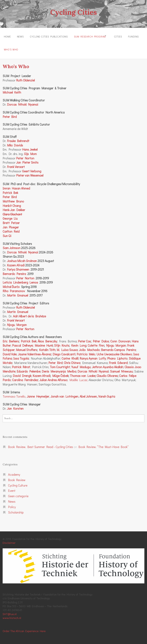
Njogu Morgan (17, 321)
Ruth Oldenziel (25, 304)
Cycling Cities (73, 12)
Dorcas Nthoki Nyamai (23, 101)
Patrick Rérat (21, 364)
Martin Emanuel (18, 292)
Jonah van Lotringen (64, 393)
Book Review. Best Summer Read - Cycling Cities (41, 444)
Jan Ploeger (11, 224)
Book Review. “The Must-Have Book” (103, 444)
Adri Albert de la (23, 313)
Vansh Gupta (107, 393)
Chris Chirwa (72, 359)
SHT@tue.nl (10, 610)
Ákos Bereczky (47, 338)
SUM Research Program (95, 36)
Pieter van (23, 172)
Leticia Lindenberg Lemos (20, 279)
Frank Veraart (16, 163)
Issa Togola (21, 355)
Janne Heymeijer (38, 393)
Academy (14, 471)
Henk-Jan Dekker (14, 207)
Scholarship (16, 509)
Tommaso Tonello (14, 393)
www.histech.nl (12, 614)
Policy (12, 504)
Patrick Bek (10, 189)
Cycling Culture (18, 482)
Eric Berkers (11, 338)
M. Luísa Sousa (67, 346)
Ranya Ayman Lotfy (93, 355)
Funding (9, 47)
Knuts (65, 342)
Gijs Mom (30, 151)
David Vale (10, 351)
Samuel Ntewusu (121, 368)
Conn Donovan (120, 338)
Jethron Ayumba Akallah (108, 364)
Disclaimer (9, 539)
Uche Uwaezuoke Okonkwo (114, 351)
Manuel (21, 346)
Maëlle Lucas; (79, 377)
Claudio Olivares (107, 372)
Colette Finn (96, 342)
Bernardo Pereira (14, 270)
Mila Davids (15, 142)
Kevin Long (79, 342)
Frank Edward (118, 359)
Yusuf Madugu (81, 364)
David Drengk (22, 372)
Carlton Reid (11, 228)
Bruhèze (40, 313)
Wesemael (36, 172)
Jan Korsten (15, 405)
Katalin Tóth (47, 346)
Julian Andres (48, 377)
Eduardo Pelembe (29, 368)
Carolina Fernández (25, 377)
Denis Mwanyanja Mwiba (59, 368)
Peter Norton (25, 155)
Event (12, 487)
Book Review (17, 476)
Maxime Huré (44, 342)
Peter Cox (84, 338)
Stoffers (31, 346)
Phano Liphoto (117, 355)
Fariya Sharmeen (18, 266)
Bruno (19, 198)
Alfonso (62, 377)
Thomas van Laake (83, 372)
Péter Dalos (101, 338)
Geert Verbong (32, 168)
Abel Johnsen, (89, 393)
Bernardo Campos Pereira (118, 346)
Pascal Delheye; (23, 342)
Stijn (57, 342)
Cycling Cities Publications (52, 36)
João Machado (89, 346)
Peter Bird (10, 113)
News (22, 36)
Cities (126, 36)
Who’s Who (30, 47)
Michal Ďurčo (11, 283)
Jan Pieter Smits (27, 159)
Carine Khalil (70, 355)
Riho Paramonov (14, 288)
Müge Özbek (60, 372)
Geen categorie (18, 493)
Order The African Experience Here (24, 627)
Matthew (9, 198)
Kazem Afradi (16, 262)
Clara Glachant (12, 211)
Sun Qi (7, 232)
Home (7, 36)
